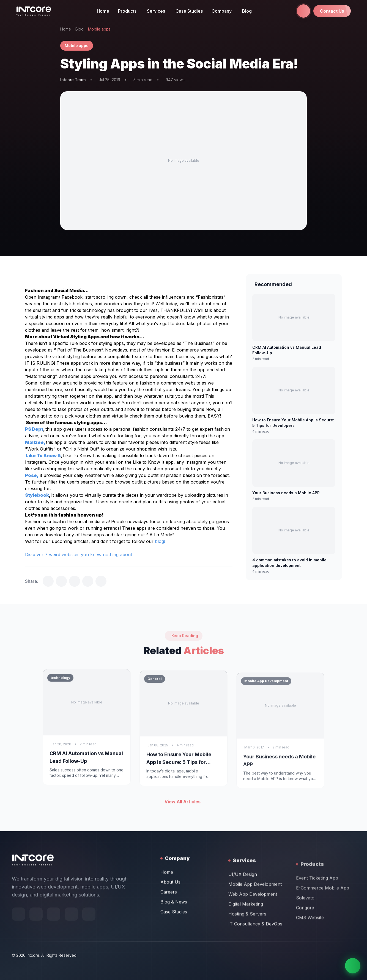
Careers (169, 931)
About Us (170, 921)
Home (103, 11)
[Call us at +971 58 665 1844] (303, 11)
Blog (247, 11)
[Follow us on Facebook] (18, 930)
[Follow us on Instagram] (71, 930)
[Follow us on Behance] (36, 930)
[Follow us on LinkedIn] (89, 930)
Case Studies (189, 11)
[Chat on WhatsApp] (353, 966)
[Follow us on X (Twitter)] (54, 930)
